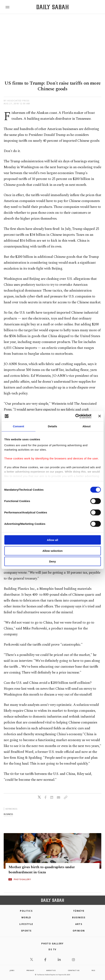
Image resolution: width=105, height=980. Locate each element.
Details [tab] (53, 426)
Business (79, 917)
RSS (93, 970)
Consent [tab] (19, 426)
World (26, 917)
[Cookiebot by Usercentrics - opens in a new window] (75, 416)
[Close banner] (99, 416)
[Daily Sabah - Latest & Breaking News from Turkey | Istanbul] (52, 7)
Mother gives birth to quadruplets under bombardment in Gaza (42, 870)
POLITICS (26, 911)
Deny (52, 561)
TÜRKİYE (79, 911)
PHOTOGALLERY (22, 879)
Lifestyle (26, 924)
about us (51, 970)
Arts (79, 924)
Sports (26, 931)
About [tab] (87, 426)
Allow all (52, 540)
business (8, 814)
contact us (74, 970)
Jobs (12, 970)
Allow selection (52, 551)
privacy (30, 970)
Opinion (79, 931)
